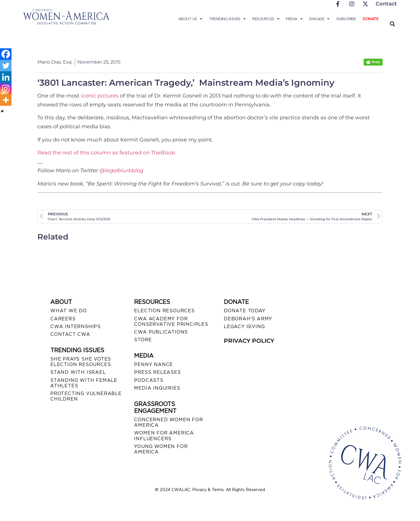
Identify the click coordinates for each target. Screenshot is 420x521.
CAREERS (63, 319)
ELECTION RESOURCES (164, 311)
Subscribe (346, 19)
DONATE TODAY (245, 311)
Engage (319, 19)
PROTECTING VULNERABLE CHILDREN (86, 396)
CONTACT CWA (70, 334)
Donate (371, 19)
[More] (6, 100)
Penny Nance (153, 364)
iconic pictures (100, 96)
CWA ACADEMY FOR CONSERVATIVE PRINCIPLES (171, 321)
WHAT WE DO (69, 311)
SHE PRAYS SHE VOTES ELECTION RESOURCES (81, 362)
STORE (143, 340)
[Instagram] (6, 89)
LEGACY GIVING (244, 326)
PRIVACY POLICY (249, 341)
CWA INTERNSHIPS (76, 326)
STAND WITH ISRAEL (78, 372)
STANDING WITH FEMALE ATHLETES (84, 383)
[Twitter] (6, 66)
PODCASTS (149, 380)
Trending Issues (227, 19)
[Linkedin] (6, 77)
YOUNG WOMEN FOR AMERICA (161, 449)
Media (294, 19)
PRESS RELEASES (157, 372)
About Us (190, 19)
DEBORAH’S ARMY (248, 319)
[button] (392, 24)
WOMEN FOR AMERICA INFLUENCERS (164, 436)
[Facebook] (6, 54)
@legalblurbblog (121, 171)
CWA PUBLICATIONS (161, 332)
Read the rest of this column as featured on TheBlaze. (107, 153)
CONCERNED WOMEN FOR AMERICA (168, 422)
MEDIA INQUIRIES (157, 388)
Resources (266, 19)
